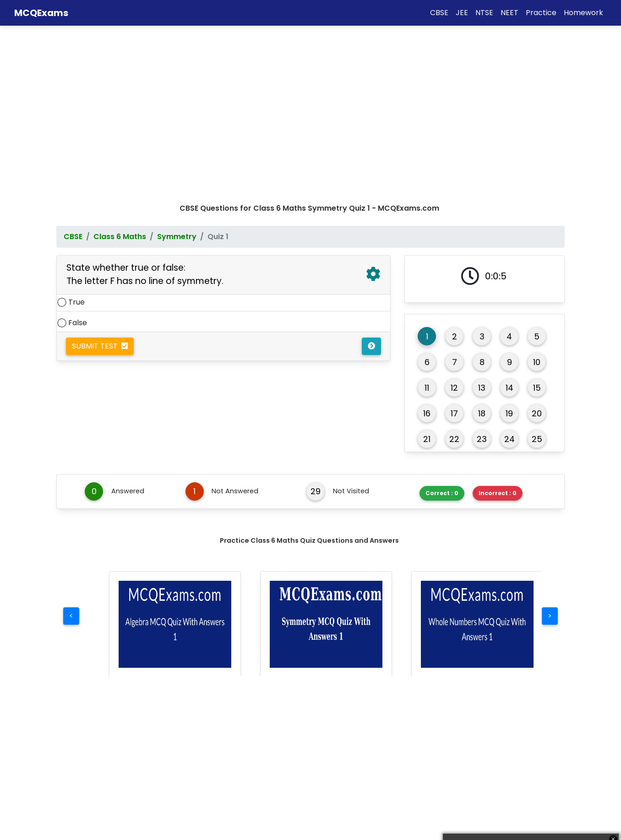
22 (454, 275)
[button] (175, 460)
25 (537, 275)
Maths (70, 768)
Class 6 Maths (120, 73)
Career (332, 786)
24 (509, 275)
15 (537, 224)
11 (427, 224)
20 (537, 249)
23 (482, 275)
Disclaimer (470, 803)
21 (427, 275)
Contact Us (471, 786)
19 (509, 249)
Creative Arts (344, 768)
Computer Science (224, 803)
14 (509, 224)
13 (482, 224)
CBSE (73, 73)
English (202, 768)
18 (482, 249)
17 (454, 249)
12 (454, 224)
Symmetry (177, 73)
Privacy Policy (475, 821)
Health (332, 803)
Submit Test (100, 182)
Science (73, 786)
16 (427, 249)
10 (537, 198)
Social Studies (85, 803)
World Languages (222, 786)
